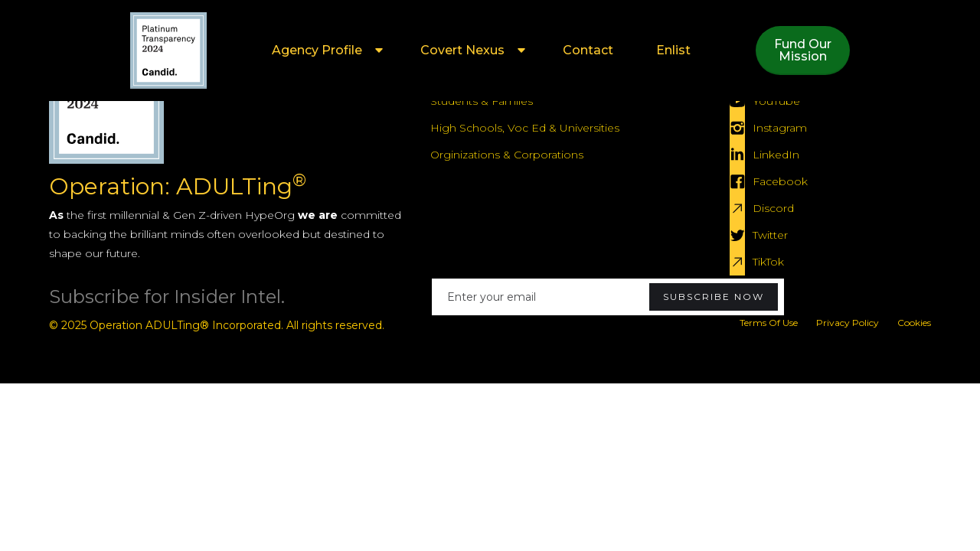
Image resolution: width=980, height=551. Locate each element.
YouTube (776, 101)
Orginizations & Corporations (507, 155)
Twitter (770, 235)
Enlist (673, 50)
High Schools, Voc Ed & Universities (525, 128)
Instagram (780, 128)
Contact (588, 50)
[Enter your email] (608, 297)
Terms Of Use (769, 323)
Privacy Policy (848, 323)
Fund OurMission (803, 50)
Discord (773, 208)
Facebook (780, 181)
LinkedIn (776, 155)
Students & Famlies (482, 101)
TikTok (768, 262)
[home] (168, 51)
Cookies (914, 323)
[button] (325, 51)
